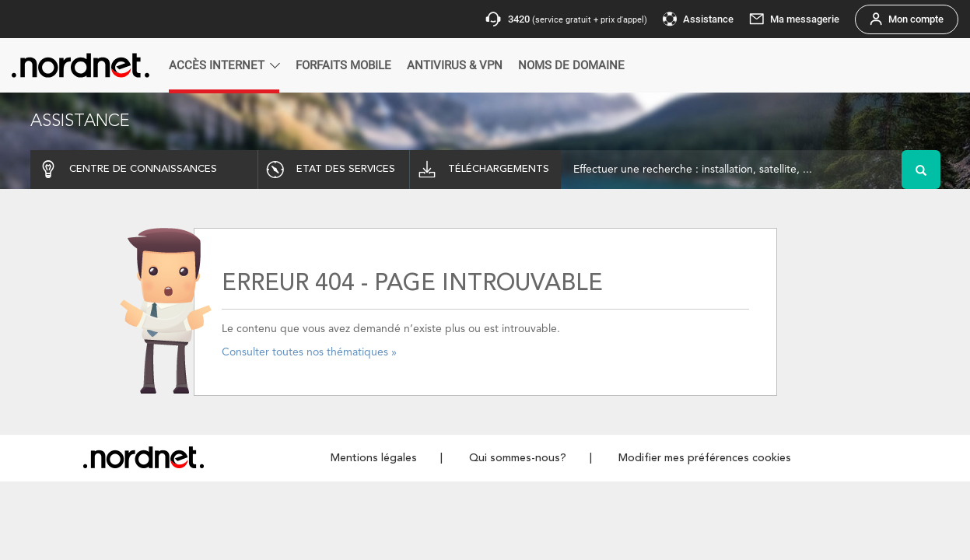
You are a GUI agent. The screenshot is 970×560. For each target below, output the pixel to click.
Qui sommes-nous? (518, 458)
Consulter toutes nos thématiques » (309, 352)
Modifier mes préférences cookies (705, 458)
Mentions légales (374, 458)
